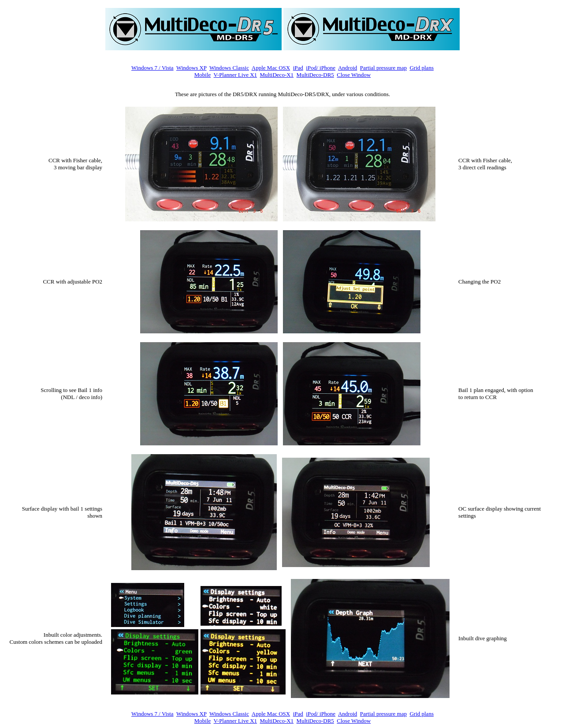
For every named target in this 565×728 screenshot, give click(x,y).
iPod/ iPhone (321, 68)
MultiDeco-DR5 (315, 75)
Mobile (203, 75)
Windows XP (191, 68)
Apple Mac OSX (271, 68)
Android (348, 68)
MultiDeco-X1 (277, 75)
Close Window (354, 75)
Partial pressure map (383, 68)
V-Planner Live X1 (235, 75)
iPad (298, 68)
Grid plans (422, 68)
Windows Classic (229, 68)
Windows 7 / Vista (152, 68)
